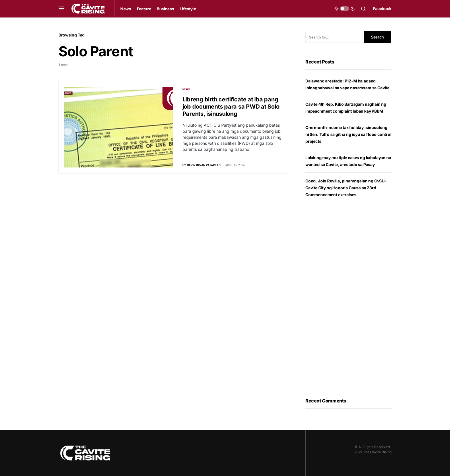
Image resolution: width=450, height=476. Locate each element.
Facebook (382, 8)
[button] (62, 9)
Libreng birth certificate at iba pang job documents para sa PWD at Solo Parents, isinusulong (231, 107)
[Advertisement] (348, 298)
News (186, 89)
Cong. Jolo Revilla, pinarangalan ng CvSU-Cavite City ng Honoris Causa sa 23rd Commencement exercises (346, 188)
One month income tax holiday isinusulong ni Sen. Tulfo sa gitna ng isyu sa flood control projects (348, 134)
